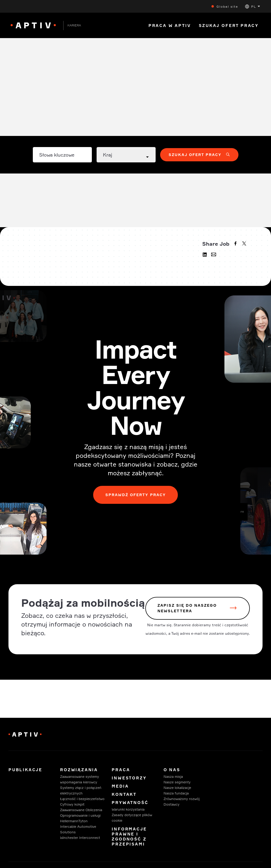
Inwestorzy (129, 778)
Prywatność (130, 803)
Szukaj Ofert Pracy (229, 26)
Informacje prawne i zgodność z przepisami (129, 837)
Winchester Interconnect (80, 838)
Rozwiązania (79, 770)
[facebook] (236, 244)
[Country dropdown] (126, 155)
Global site (227, 6)
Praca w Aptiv (170, 26)
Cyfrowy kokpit (72, 804)
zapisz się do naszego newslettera (187, 608)
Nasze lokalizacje (177, 788)
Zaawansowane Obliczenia (81, 810)
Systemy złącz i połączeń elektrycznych (81, 790)
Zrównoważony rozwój (182, 799)
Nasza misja (173, 776)
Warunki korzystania (128, 809)
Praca (121, 770)
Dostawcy (171, 804)
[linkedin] (205, 255)
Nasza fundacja (176, 793)
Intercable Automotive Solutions (78, 829)
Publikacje (25, 770)
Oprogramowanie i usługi (80, 815)
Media (120, 786)
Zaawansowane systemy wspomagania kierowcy (80, 779)
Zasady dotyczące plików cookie (132, 818)
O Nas (172, 770)
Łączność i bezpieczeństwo (82, 799)
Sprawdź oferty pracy (136, 495)
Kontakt (124, 794)
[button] (252, 6)
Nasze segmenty (177, 782)
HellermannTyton (74, 821)
